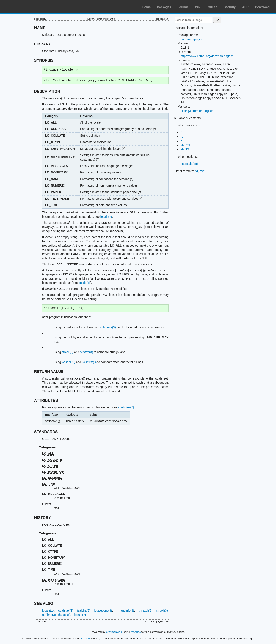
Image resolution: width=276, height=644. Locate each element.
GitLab (212, 7)
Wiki (198, 7)
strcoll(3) (67, 352)
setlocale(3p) (189, 164)
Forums (183, 7)
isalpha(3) (84, 610)
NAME (40, 28)
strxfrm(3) (86, 352)
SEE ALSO (44, 604)
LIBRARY (43, 44)
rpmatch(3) (145, 610)
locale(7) (106, 217)
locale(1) (84, 283)
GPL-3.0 (85, 639)
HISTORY (43, 518)
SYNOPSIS (44, 60)
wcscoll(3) (68, 362)
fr (182, 133)
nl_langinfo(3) (125, 610)
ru (182, 141)
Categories (47, 447)
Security (230, 7)
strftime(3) (49, 615)
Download (262, 7)
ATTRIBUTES (46, 400)
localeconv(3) (107, 327)
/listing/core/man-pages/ (197, 111)
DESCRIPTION (47, 91)
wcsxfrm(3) (89, 362)
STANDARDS (46, 432)
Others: (47, 504)
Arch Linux (24, 6)
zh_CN (185, 145)
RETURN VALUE (49, 372)
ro (182, 137)
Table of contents (189, 118)
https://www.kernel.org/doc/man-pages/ (207, 56)
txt (196, 171)
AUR (245, 7)
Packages (164, 7)
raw (202, 171)
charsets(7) (65, 615)
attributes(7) (126, 407)
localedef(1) (65, 610)
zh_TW (185, 149)
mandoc (136, 632)
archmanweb (114, 632)
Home (147, 7)
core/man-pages (192, 39)
